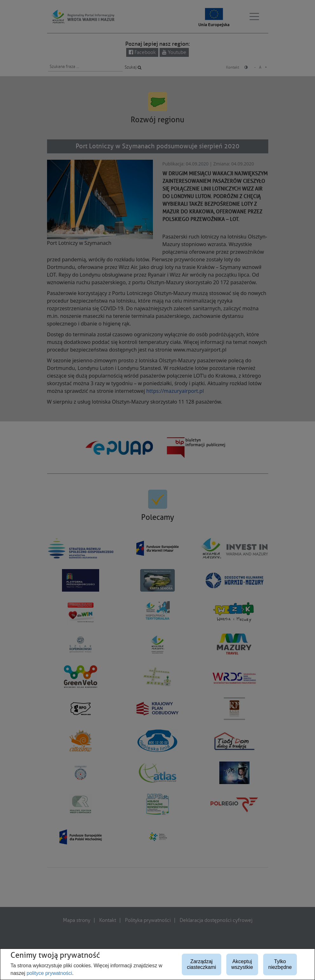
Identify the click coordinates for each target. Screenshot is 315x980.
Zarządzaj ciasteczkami (202, 964)
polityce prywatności (49, 973)
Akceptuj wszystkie (242, 964)
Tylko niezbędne (280, 964)
